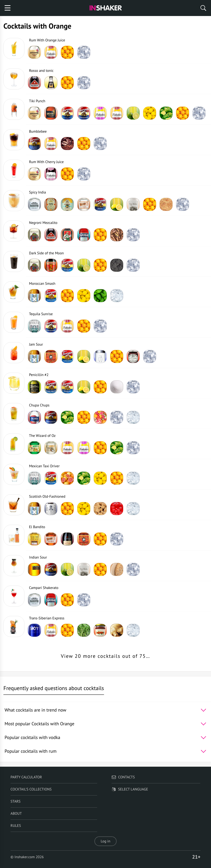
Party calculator (26, 777)
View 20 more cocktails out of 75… (105, 656)
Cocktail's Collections (31, 789)
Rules (16, 826)
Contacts (123, 777)
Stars (16, 801)
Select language (130, 789)
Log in (106, 841)
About (16, 814)
